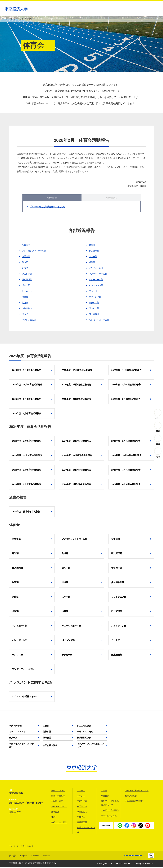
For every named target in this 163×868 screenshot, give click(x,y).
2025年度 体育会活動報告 (30, 357)
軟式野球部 (94, 252)
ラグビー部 (94, 309)
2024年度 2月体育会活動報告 (76, 442)
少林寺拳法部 (118, 583)
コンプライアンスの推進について (90, 746)
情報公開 (47, 732)
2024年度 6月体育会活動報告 (27, 485)
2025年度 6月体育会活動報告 (76, 400)
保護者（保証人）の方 (86, 830)
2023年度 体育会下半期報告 (26, 512)
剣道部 (25, 269)
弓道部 (25, 263)
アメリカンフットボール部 (34, 252)
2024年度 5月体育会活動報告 (76, 485)
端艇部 (92, 246)
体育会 (14, 526)
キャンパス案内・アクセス (137, 791)
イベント (81, 797)
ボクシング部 (95, 298)
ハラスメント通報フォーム (25, 697)
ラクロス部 (94, 303)
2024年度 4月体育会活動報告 (126, 485)
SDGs (54, 818)
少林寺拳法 (27, 309)
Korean (46, 856)
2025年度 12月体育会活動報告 (77, 371)
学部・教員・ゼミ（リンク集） (22, 746)
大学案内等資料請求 (134, 802)
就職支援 (55, 813)
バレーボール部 (96, 280)
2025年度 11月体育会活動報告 (126, 371)
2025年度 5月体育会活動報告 (126, 400)
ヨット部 (93, 292)
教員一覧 (13, 738)
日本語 (12, 856)
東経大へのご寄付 (85, 732)
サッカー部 (27, 292)
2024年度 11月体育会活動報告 (77, 456)
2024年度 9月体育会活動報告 (27, 471)
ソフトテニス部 (29, 321)
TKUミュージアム (109, 817)
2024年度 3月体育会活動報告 (27, 442)
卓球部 (92, 263)
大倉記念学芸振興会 (110, 811)
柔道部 (25, 303)
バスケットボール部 (98, 275)
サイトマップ (14, 847)
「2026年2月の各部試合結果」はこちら (47, 207)
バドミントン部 (96, 286)
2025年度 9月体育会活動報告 (76, 385)
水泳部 (25, 315)
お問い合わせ (131, 797)
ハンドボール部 (96, 269)
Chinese (35, 856)
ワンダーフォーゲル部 (99, 321)
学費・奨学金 (15, 727)
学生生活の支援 (84, 727)
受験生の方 (82, 802)
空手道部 (26, 257)
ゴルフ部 (26, 286)
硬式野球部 (27, 280)
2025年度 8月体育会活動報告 (126, 385)
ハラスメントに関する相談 (30, 683)
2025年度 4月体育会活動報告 (27, 414)
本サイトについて (27, 847)
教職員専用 (82, 823)
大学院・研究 (57, 802)
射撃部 (25, 298)
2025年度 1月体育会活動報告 (27, 371)
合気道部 (26, 246)
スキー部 (93, 257)
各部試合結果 (52, 198)
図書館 (46, 727)
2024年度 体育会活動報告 (30, 428)
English (23, 856)
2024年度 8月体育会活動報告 (76, 471)
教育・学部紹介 (58, 797)
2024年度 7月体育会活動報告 (126, 471)
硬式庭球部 (27, 275)
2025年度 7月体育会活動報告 (27, 400)
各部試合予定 (111, 198)
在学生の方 (82, 807)
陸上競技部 (94, 315)
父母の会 (81, 818)
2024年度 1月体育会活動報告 (126, 442)
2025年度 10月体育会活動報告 (27, 385)
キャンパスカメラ (17, 732)
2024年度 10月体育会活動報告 (126, 456)
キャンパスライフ (59, 807)
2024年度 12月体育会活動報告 (27, 456)
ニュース (81, 791)
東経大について (58, 791)
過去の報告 (18, 498)
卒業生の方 (82, 813)
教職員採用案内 (84, 738)
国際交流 (47, 738)
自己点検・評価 (50, 746)
